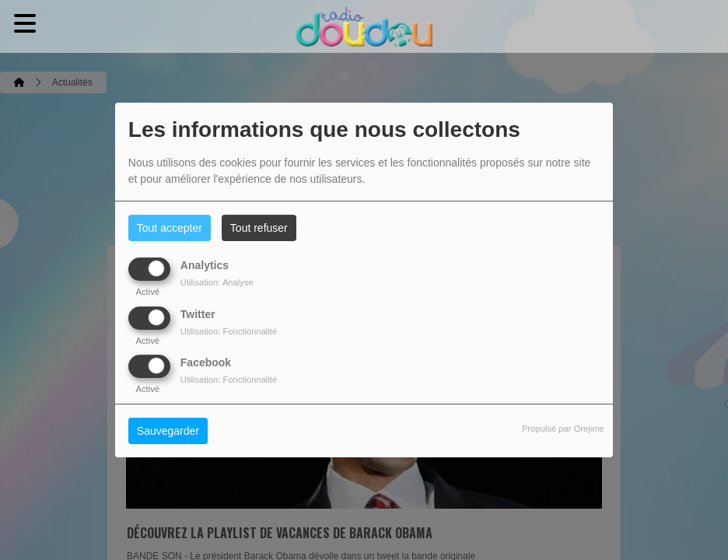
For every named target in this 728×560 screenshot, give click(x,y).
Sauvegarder (168, 431)
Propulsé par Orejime (563, 429)
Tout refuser (259, 228)
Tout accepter (170, 228)
